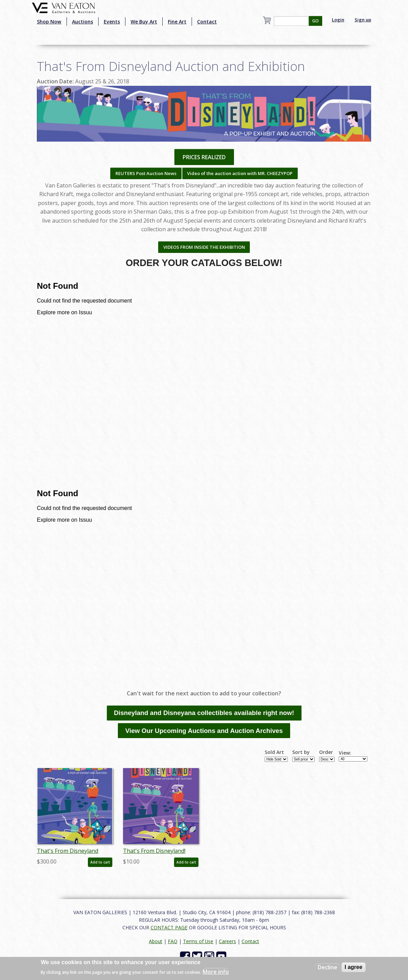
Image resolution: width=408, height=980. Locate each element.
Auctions (83, 22)
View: (345, 753)
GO (315, 21)
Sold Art (274, 752)
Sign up (363, 20)
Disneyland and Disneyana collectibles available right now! (204, 713)
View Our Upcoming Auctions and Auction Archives (204, 731)
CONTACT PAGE (169, 927)
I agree (354, 967)
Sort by (301, 752)
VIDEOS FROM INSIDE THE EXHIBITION (204, 247)
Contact (207, 22)
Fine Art (177, 22)
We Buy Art (144, 22)
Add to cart (100, 862)
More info (216, 972)
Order (326, 752)
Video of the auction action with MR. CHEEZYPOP (240, 173)
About (156, 941)
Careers (227, 941)
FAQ (173, 941)
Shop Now (49, 22)
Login (338, 20)
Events (112, 22)
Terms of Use (198, 941)
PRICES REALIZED (204, 157)
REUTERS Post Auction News (146, 173)
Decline (328, 967)
